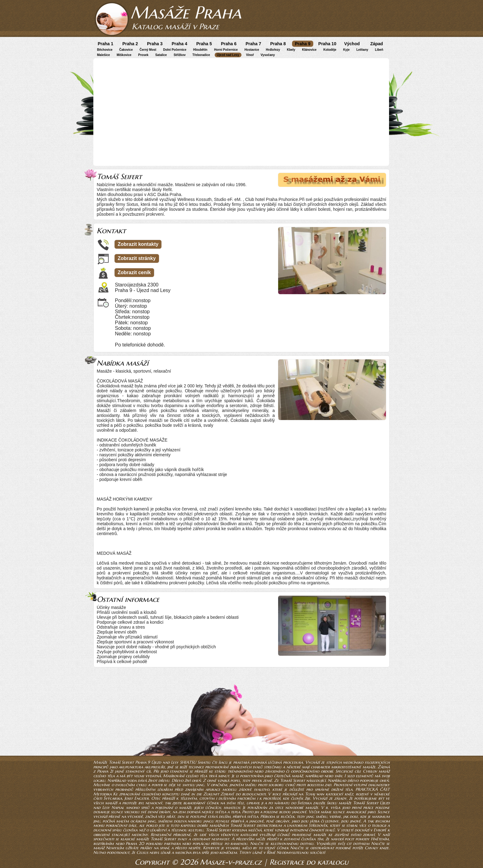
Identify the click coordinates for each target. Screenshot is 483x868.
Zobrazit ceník (134, 272)
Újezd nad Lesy (228, 55)
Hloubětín (200, 50)
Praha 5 (204, 44)
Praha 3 (155, 44)
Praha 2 (130, 44)
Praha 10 (327, 44)
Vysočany (268, 55)
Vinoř (250, 55)
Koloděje (330, 50)
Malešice (103, 55)
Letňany (362, 50)
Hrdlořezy (273, 50)
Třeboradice (201, 55)
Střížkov (180, 55)
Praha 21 (105, 771)
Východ (352, 44)
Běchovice (105, 50)
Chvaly (371, 848)
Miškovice (124, 55)
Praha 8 (278, 44)
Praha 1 (106, 44)
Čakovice (126, 50)
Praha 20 (135, 844)
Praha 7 (253, 44)
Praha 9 (303, 44)
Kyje (346, 50)
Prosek (143, 55)
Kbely (291, 50)
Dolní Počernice (175, 50)
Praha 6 (229, 44)
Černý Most (148, 50)
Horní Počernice (226, 50)
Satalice (161, 55)
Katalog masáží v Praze (175, 26)
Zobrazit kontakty (138, 244)
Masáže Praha (186, 12)
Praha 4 (179, 44)
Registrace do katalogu (309, 862)
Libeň (379, 50)
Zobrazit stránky (137, 258)
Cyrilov (370, 771)
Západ (377, 44)
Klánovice (309, 50)
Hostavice (252, 50)
